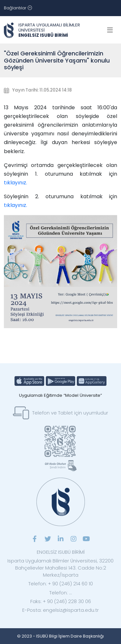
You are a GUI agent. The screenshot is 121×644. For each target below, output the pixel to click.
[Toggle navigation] (18, 8)
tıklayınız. (15, 183)
